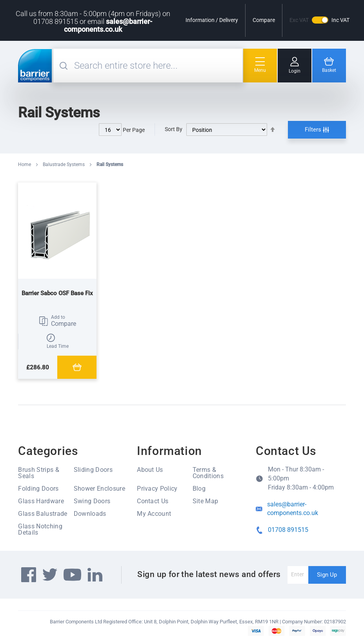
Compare (264, 20)
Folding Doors (38, 489)
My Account (154, 514)
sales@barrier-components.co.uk (108, 25)
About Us (150, 470)
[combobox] (157, 66)
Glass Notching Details (40, 529)
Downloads (90, 514)
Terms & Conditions (208, 473)
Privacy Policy (157, 489)
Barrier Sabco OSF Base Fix (57, 293)
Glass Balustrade (43, 514)
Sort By (174, 129)
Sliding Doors (93, 470)
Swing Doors (92, 501)
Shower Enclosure (99, 489)
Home (25, 164)
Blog (199, 489)
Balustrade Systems (64, 164)
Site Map (206, 501)
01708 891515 (288, 530)
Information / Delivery (212, 20)
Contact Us (153, 501)
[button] (57, 321)
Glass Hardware (41, 501)
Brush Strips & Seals (38, 473)
